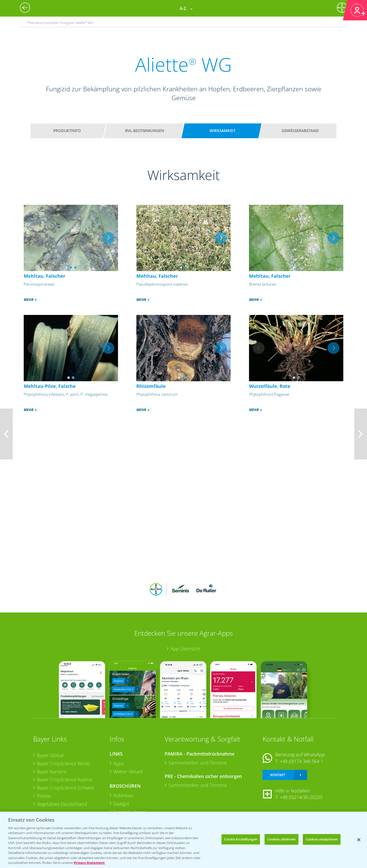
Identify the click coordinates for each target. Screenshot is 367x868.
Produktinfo (67, 131)
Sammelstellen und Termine (198, 763)
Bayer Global (50, 755)
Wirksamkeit (222, 131)
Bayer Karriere (52, 772)
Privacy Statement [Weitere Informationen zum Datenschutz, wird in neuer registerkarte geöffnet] (89, 863)
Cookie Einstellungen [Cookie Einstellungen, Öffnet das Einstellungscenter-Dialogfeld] (241, 839)
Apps (119, 763)
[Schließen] (359, 840)
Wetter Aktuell (128, 772)
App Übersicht (185, 649)
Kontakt (278, 775)
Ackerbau (123, 795)
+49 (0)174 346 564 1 (302, 761)
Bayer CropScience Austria (64, 780)
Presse (44, 796)
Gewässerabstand (300, 131)
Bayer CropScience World (63, 763)
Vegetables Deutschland (62, 804)
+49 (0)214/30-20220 (301, 797)
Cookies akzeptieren (322, 839)
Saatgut (121, 803)
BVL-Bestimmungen (145, 131)
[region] (183, 840)
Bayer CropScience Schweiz (65, 788)
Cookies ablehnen (281, 839)
